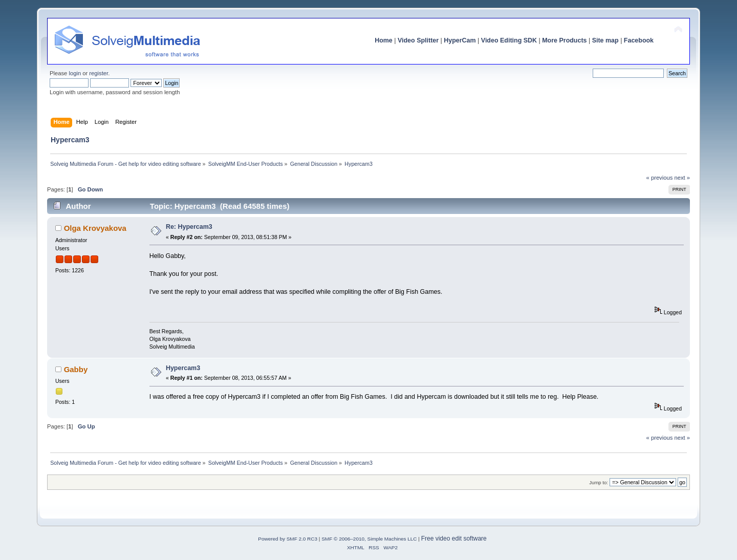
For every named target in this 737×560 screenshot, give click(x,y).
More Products (564, 40)
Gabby (76, 369)
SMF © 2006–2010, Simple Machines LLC (369, 539)
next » (682, 178)
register (99, 73)
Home (384, 40)
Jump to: (599, 482)
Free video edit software (454, 539)
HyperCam (460, 40)
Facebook (639, 40)
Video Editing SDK (509, 40)
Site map (605, 40)
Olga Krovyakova (95, 228)
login (75, 73)
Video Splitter (418, 40)
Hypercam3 (183, 368)
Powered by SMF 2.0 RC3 (288, 539)
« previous (660, 178)
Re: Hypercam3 (189, 227)
